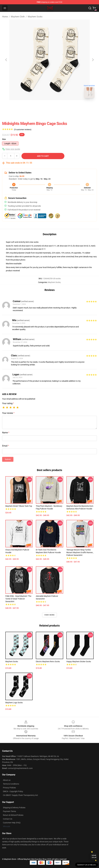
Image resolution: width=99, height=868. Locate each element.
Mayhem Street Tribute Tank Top (19, 506)
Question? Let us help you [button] (87, 865)
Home (5, 17)
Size (4, 139)
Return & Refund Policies (13, 815)
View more (50, 615)
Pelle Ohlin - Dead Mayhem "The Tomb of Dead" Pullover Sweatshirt (18, 599)
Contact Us (8, 819)
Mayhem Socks (35, 17)
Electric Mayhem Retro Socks (48, 661)
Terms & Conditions (11, 784)
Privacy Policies (9, 788)
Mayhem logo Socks (14, 703)
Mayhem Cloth (18, 17)
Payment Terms (9, 811)
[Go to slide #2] (56, 106)
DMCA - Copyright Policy (13, 791)
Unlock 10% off (94, 856)
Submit (8, 459)
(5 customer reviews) (23, 129)
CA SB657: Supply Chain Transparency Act (20, 795)
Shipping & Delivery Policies (14, 808)
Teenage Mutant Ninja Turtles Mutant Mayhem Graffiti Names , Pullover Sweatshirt (80, 552)
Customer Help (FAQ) (12, 823)
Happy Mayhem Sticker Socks (79, 661)
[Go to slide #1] (43, 106)
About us (7, 780)
